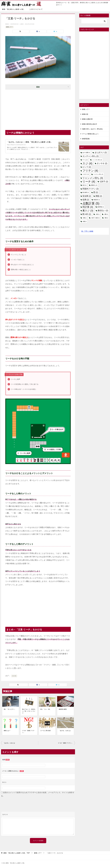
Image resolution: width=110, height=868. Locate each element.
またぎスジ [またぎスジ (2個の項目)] (101, 152)
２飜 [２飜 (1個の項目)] (106, 214)
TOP (17, 853)
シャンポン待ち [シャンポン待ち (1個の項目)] (97, 160)
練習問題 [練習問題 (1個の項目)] (101, 207)
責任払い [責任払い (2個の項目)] (103, 211)
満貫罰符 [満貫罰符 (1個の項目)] (97, 200)
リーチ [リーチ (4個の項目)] (89, 182)
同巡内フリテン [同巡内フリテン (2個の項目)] (90, 189)
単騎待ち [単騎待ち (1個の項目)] (94, 185)
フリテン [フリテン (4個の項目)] (90, 171)
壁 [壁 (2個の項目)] (96, 192)
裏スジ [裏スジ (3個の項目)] (88, 211)
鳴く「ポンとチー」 (10, 709)
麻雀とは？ (7, 731)
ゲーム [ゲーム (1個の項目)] (85, 160)
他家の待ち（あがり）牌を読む (93, 129)
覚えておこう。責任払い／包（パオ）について (29, 711)
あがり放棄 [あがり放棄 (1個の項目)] (86, 152)
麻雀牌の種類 (63, 709)
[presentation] (17, 805)
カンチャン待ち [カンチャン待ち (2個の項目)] (90, 156)
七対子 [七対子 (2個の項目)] (104, 182)
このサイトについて (36, 9)
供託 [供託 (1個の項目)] (84, 185)
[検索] (94, 21)
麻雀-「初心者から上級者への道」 (14, 9)
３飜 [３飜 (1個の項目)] (84, 218)
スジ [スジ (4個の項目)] (87, 163)
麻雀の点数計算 (87, 119)
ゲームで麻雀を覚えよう (90, 134)
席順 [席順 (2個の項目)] (99, 196)
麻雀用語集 (86, 139)
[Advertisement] (38, 109)
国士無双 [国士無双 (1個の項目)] (86, 192)
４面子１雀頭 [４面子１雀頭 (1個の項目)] (95, 218)
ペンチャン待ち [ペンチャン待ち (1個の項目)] (98, 174)
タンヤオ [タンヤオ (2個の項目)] (102, 163)
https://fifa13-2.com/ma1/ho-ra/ (16, 145)
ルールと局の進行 (46, 731)
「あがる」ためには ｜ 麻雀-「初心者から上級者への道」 (30, 142)
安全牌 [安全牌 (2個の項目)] (87, 196)
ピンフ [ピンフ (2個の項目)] (87, 167)
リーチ (14, 676)
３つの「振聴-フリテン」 (28, 732)
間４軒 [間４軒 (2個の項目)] (87, 214)
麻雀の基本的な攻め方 (90, 124)
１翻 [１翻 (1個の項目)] (97, 214)
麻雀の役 (85, 114)
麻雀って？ (9, 27)
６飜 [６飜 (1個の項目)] (84, 221)
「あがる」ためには (65, 731)
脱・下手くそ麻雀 (87, 231)
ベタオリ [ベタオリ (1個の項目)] (86, 174)
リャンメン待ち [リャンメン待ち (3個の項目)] (93, 178)
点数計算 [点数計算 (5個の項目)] (91, 203)
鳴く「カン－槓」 (46, 709)
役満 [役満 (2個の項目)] (86, 200)
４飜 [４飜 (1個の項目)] (106, 218)
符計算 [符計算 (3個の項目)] (88, 207)
